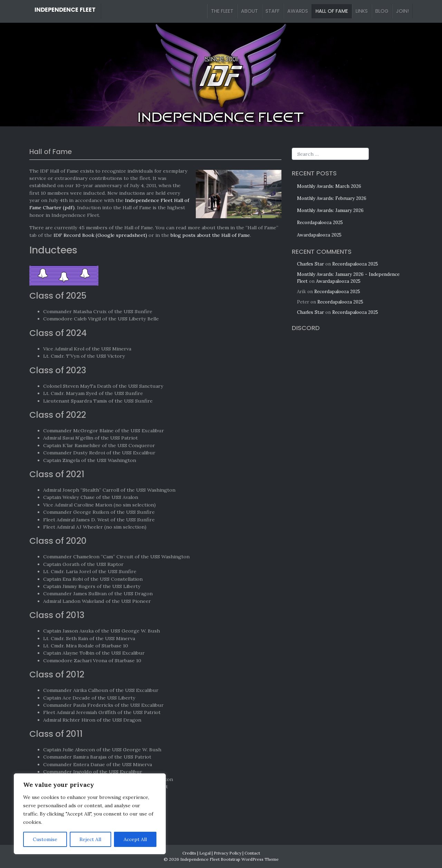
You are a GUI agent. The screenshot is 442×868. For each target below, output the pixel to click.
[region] (90, 814)
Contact (252, 853)
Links (362, 11)
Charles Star (310, 264)
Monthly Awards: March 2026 (329, 186)
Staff (273, 11)
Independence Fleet (65, 10)
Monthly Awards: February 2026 (332, 198)
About (249, 11)
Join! (402, 11)
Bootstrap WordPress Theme (250, 859)
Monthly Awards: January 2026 (330, 210)
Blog (382, 11)
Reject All (90, 839)
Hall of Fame (332, 11)
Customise (45, 839)
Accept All (135, 839)
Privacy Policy (228, 853)
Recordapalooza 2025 (320, 223)
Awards (298, 11)
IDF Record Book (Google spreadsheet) (100, 235)
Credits (189, 853)
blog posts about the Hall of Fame (210, 235)
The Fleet (222, 11)
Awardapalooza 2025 (319, 235)
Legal (205, 853)
